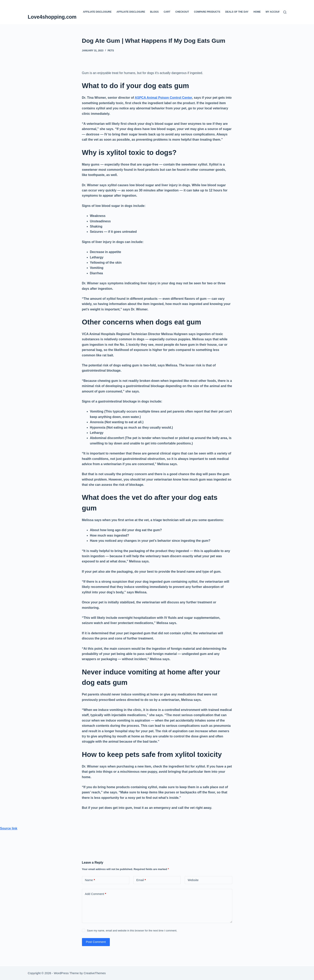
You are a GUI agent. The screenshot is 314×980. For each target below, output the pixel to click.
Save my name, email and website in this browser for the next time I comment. (132, 931)
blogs (154, 12)
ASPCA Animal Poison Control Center (163, 98)
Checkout (182, 12)
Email (141, 880)
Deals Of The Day (237, 12)
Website (193, 880)
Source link (9, 828)
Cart (167, 12)
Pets (111, 51)
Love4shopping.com (52, 17)
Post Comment (96, 942)
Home (257, 12)
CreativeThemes (95, 973)
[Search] (285, 12)
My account (274, 12)
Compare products (207, 12)
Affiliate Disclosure (97, 12)
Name (90, 880)
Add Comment (96, 894)
